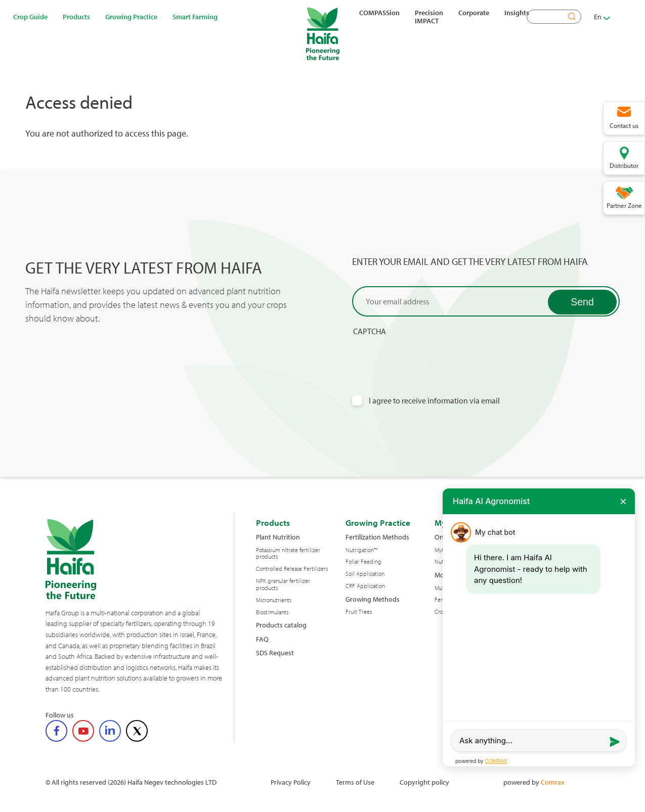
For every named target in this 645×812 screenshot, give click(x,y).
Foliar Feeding (363, 562)
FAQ (262, 639)
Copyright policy (424, 782)
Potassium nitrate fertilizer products (288, 554)
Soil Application (365, 574)
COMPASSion (379, 13)
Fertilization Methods (377, 537)
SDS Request (275, 652)
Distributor (624, 165)
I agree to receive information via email (434, 401)
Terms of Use (355, 782)
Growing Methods (373, 599)
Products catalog (281, 625)
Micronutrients (274, 600)
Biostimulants (272, 612)
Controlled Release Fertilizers (292, 569)
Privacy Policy (291, 782)
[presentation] (429, 356)
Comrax (552, 782)
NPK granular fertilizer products (283, 584)
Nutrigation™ (361, 550)
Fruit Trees (359, 612)
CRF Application (365, 586)
